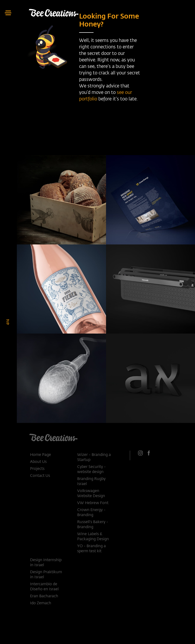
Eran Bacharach (44, 596)
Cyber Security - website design (91, 470)
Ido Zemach (41, 603)
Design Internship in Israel (46, 563)
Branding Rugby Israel (91, 482)
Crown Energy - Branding (91, 513)
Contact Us (40, 476)
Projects (37, 469)
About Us (38, 462)
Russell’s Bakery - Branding (93, 525)
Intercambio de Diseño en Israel (44, 587)
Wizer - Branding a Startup (94, 457)
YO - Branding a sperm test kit (91, 549)
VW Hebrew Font (93, 503)
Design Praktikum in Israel (46, 575)
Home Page (41, 455)
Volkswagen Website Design (91, 494)
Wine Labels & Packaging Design (93, 537)
